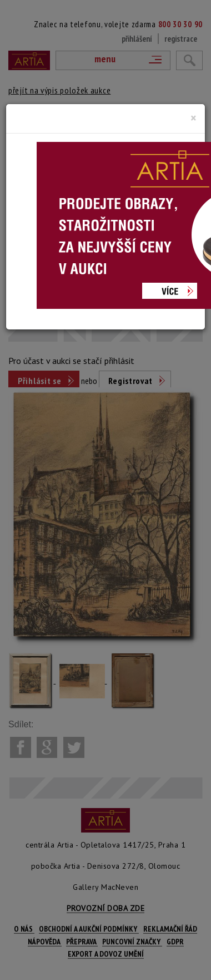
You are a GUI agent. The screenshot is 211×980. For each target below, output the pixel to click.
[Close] (194, 118)
